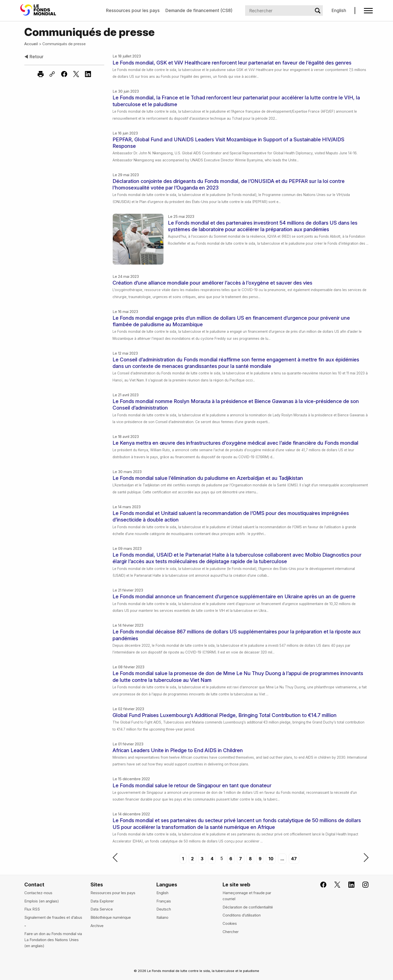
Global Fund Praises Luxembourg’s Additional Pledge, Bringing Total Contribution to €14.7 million (225, 715)
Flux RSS (32, 909)
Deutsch (164, 909)
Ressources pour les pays (133, 10)
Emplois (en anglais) (42, 901)
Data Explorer (102, 901)
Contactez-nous (38, 893)
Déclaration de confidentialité (248, 907)
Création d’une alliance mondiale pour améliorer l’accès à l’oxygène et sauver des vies (212, 283)
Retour (34, 57)
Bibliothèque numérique (111, 917)
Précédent (115, 858)
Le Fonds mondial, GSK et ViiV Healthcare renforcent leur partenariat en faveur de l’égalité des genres (232, 63)
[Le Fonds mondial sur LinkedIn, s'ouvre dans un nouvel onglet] (348, 885)
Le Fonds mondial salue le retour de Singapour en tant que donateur (192, 785)
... (282, 858)
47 (294, 858)
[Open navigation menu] (368, 11)
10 (271, 858)
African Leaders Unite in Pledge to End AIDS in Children (178, 750)
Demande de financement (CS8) (199, 10)
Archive (97, 926)
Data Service (102, 909)
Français (164, 901)
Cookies (230, 923)
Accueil (31, 44)
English (339, 10)
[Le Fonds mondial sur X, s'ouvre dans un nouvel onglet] (334, 885)
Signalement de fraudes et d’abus (53, 917)
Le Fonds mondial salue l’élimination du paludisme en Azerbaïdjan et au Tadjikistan (208, 478)
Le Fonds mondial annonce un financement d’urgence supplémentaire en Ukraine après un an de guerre (234, 596)
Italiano (162, 917)
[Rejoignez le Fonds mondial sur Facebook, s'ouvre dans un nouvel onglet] (320, 885)
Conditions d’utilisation (242, 915)
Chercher (231, 932)
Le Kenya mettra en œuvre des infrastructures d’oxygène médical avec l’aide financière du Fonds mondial (235, 443)
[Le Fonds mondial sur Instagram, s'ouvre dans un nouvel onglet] (362, 885)
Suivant (366, 858)
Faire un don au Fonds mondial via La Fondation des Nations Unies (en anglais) (53, 940)
